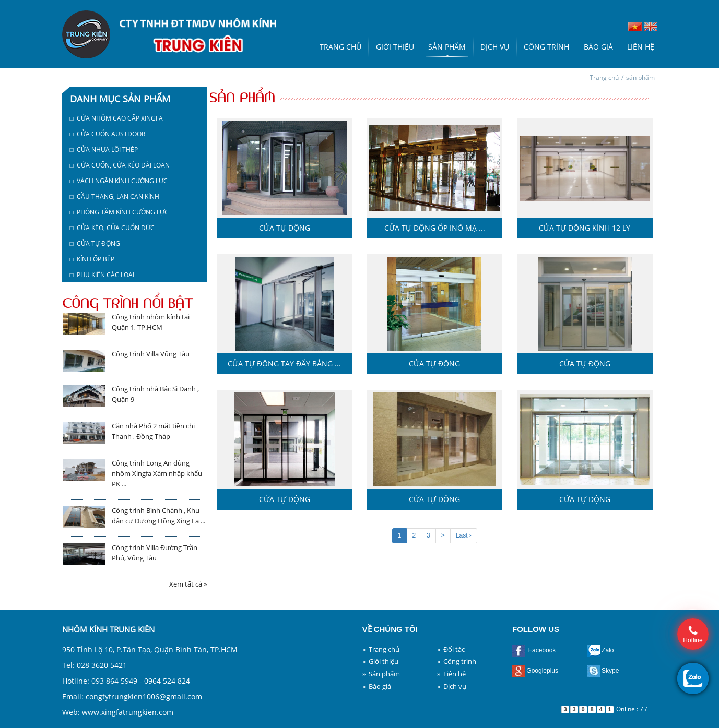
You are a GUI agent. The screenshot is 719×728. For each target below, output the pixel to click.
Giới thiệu (395, 47)
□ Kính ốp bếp (92, 259)
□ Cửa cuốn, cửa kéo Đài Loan (120, 165)
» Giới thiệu (380, 661)
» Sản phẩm (381, 674)
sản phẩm (640, 77)
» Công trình (457, 661)
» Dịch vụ (452, 686)
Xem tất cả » (188, 584)
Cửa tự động (285, 228)
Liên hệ (641, 47)
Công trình (546, 47)
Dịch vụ (495, 47)
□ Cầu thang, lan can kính (115, 196)
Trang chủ (340, 47)
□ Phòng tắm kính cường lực (119, 212)
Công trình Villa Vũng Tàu (151, 354)
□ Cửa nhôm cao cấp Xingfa (116, 118)
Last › (464, 535)
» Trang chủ (381, 649)
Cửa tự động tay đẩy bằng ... (284, 363)
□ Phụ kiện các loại (102, 275)
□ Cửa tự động (95, 243)
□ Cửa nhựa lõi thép (104, 150)
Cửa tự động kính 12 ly (585, 228)
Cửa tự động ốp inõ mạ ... (435, 228)
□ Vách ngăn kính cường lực (119, 181)
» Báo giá (377, 686)
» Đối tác (451, 649)
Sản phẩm (447, 47)
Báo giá (598, 47)
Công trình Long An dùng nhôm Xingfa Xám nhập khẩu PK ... (157, 473)
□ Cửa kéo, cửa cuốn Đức (112, 228)
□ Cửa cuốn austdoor (108, 134)
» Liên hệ (451, 674)
